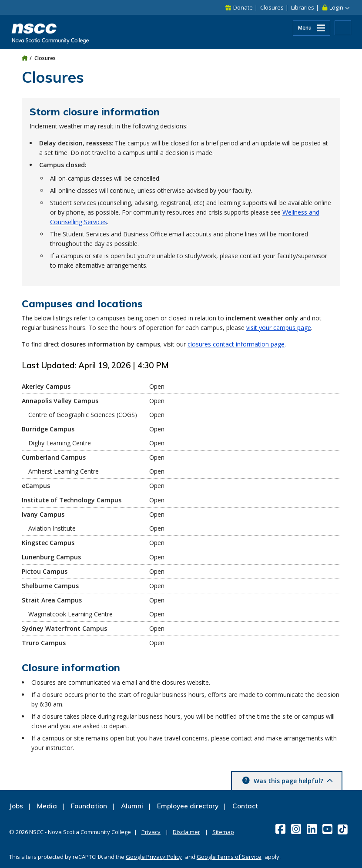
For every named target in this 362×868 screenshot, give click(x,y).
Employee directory (188, 806)
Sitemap (223, 832)
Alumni (132, 806)
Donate (243, 7)
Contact (245, 806)
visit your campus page (279, 328)
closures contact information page (236, 344)
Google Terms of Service (229, 857)
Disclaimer (186, 832)
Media (47, 806)
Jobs (16, 806)
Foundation (89, 806)
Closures (272, 7)
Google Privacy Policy (154, 857)
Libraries (303, 7)
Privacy (151, 832)
